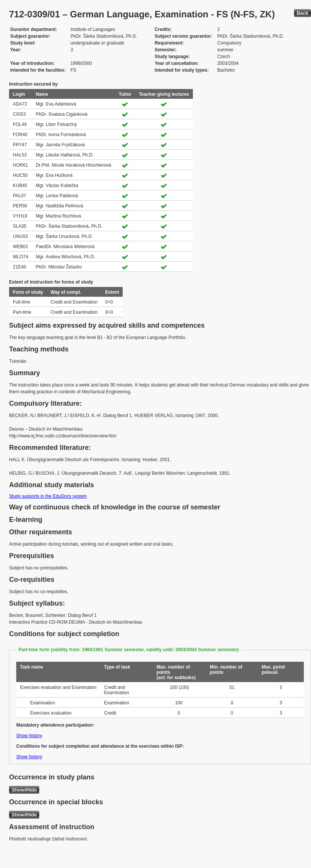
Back (303, 13)
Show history (29, 736)
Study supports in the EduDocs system (48, 496)
